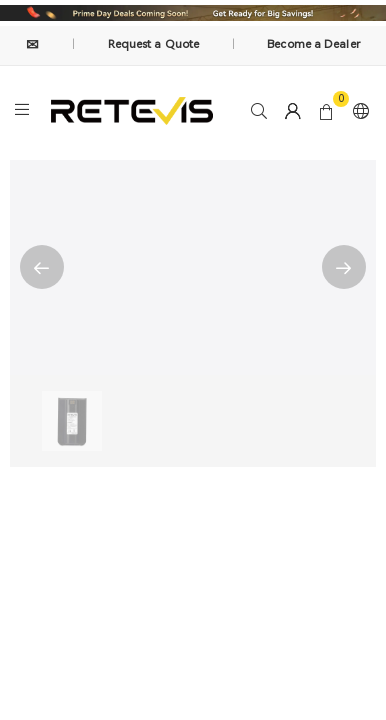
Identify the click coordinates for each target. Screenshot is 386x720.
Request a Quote (154, 44)
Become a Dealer (313, 44)
